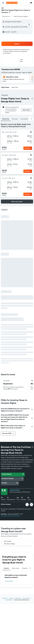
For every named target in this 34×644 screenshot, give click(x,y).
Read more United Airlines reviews (11, 516)
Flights (11, 598)
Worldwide (18, 598)
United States (8, 600)
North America (26, 598)
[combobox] (7, 16)
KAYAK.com (5, 598)
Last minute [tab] (24, 119)
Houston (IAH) (9, 581)
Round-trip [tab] (6, 119)
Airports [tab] (6, 568)
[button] (3, 3)
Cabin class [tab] (15, 568)
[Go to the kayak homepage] (12, 3)
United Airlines (15, 490)
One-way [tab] (15, 119)
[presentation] (10, 12)
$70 (3, 10)
